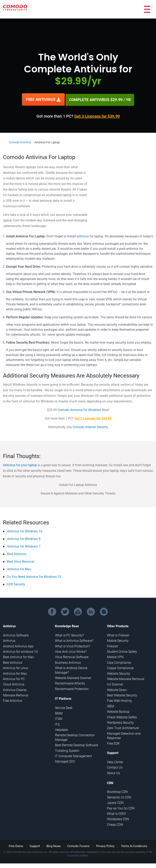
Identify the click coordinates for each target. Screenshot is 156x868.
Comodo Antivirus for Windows (79, 409)
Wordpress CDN (118, 818)
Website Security (119, 673)
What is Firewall (118, 635)
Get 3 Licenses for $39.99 (97, 116)
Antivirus (9, 640)
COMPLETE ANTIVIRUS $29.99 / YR (100, 99)
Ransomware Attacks (70, 683)
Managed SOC (65, 761)
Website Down (117, 689)
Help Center (115, 761)
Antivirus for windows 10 (20, 651)
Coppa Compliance (120, 667)
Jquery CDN (115, 802)
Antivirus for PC (14, 678)
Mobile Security (118, 640)
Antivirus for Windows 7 (24, 546)
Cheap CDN (115, 824)
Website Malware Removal (126, 678)
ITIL (58, 724)
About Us (113, 772)
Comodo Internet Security (90, 426)
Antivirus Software (16, 635)
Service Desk (64, 707)
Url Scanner (115, 684)
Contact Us (115, 767)
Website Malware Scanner (73, 677)
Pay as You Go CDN (121, 808)
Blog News (54, 845)
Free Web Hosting (119, 700)
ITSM (59, 718)
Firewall (112, 646)
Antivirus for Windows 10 (25, 531)
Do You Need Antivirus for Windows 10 (34, 576)
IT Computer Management (73, 755)
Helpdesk (61, 729)
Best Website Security (122, 695)
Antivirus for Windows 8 (24, 538)
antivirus (83, 236)
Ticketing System (67, 750)
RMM (59, 713)
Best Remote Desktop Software (77, 745)
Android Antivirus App (18, 646)
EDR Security (16, 584)
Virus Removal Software (72, 656)
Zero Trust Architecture (123, 727)
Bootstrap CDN (117, 791)
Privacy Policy (105, 845)
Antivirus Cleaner (15, 689)
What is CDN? (116, 813)
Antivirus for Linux (16, 667)
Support (35, 845)
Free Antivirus (13, 700)
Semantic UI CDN (119, 797)
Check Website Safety (122, 717)
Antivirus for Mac (19, 569)
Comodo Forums (78, 845)
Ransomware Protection (72, 688)
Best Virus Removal (21, 561)
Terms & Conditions (134, 845)
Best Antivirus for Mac (18, 656)
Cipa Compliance (119, 662)
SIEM (111, 706)
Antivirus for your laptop (20, 464)
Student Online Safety (122, 651)
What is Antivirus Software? (74, 640)
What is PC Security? (69, 635)
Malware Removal (16, 695)
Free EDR (113, 743)
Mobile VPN (115, 656)
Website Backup (118, 711)
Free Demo (16, 845)
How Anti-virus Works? (71, 651)
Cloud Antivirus (14, 684)
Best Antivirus (17, 553)
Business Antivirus (68, 662)
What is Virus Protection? (73, 646)
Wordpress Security (120, 722)
